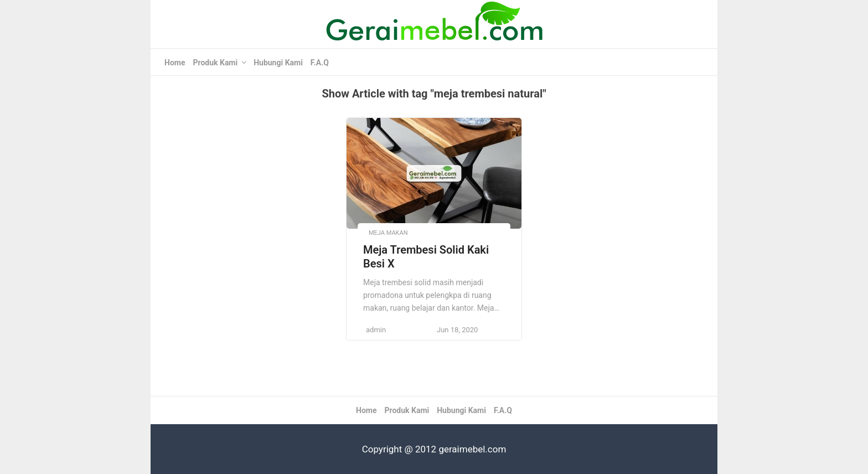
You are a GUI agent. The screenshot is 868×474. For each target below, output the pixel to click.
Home (175, 63)
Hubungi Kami (278, 63)
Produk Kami (215, 63)
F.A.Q (320, 63)
